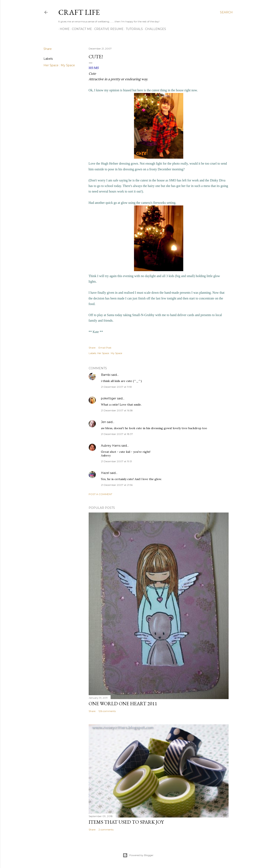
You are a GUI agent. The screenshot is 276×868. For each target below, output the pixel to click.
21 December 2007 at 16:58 (117, 410)
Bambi (106, 375)
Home (63, 29)
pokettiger (109, 398)
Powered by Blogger (138, 855)
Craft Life (79, 12)
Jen (104, 422)
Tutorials (133, 29)
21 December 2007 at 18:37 (117, 434)
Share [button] (48, 49)
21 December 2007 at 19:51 (116, 461)
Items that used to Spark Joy (126, 822)
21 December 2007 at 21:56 (117, 485)
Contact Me (80, 29)
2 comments (106, 830)
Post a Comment (100, 494)
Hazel (105, 473)
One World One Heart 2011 (123, 703)
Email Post (105, 348)
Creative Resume (107, 29)
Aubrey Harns (111, 446)
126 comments (107, 711)
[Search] (226, 12)
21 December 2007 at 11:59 (116, 387)
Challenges (154, 29)
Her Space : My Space (59, 65)
